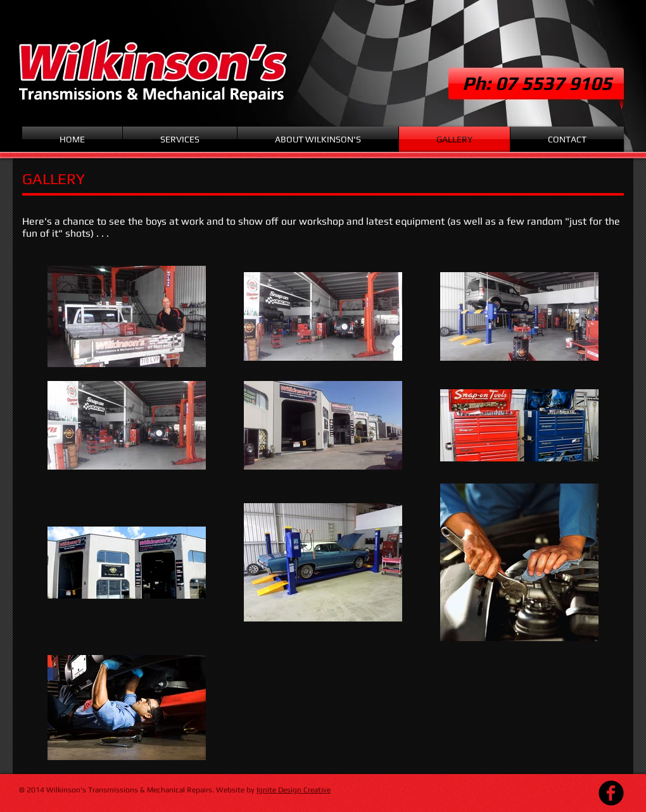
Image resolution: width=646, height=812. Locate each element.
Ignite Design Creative (294, 790)
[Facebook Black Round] (611, 793)
